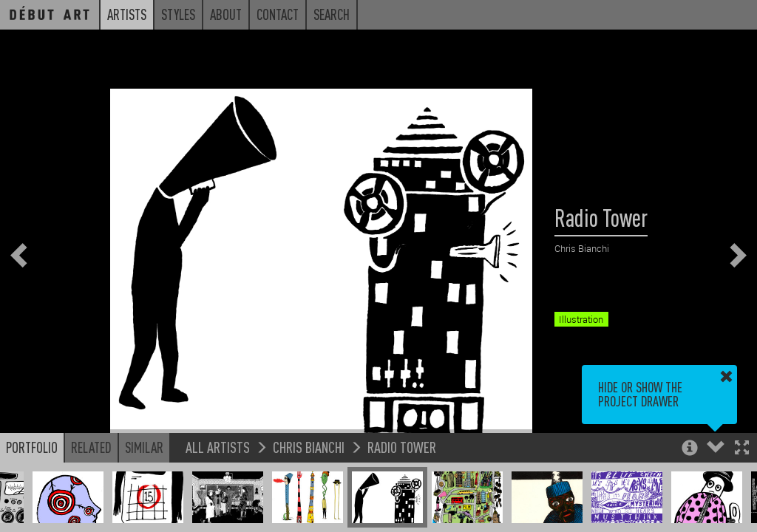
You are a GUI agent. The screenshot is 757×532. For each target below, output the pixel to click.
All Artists (218, 447)
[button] (742, 449)
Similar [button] (144, 447)
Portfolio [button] (32, 447)
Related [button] (91, 447)
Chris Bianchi (309, 447)
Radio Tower (402, 447)
